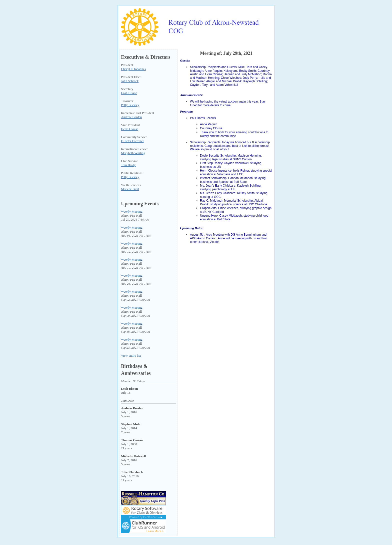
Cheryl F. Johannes (133, 69)
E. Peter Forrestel (132, 141)
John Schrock (130, 81)
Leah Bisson (129, 93)
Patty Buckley (130, 105)
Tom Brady (128, 165)
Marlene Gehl (130, 189)
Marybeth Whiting (133, 153)
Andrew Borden (131, 117)
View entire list (131, 356)
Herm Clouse (130, 129)
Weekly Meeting (132, 211)
